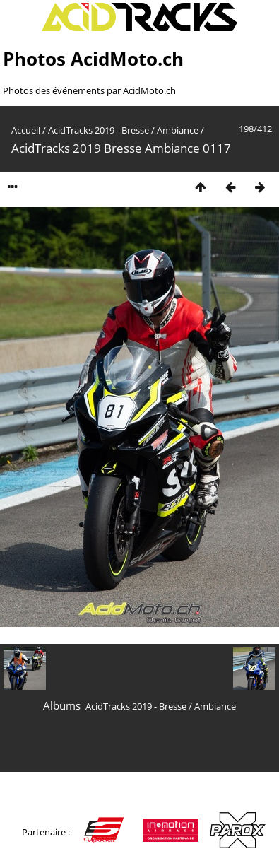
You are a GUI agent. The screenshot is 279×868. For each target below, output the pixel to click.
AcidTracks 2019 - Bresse (99, 130)
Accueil (26, 130)
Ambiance (178, 130)
